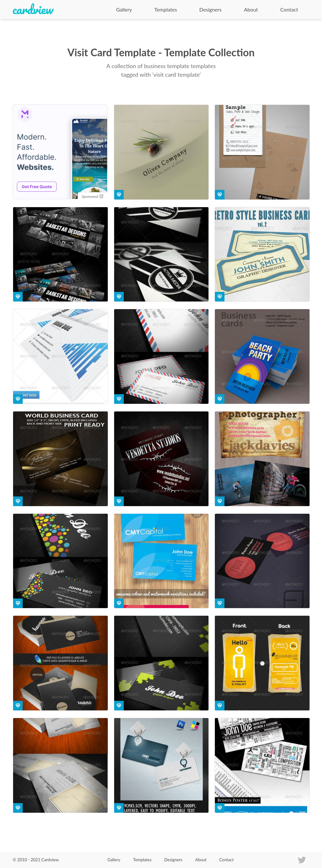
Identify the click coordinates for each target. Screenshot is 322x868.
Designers (210, 9)
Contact (289, 9)
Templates (166, 9)
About (251, 9)
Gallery (124, 9)
